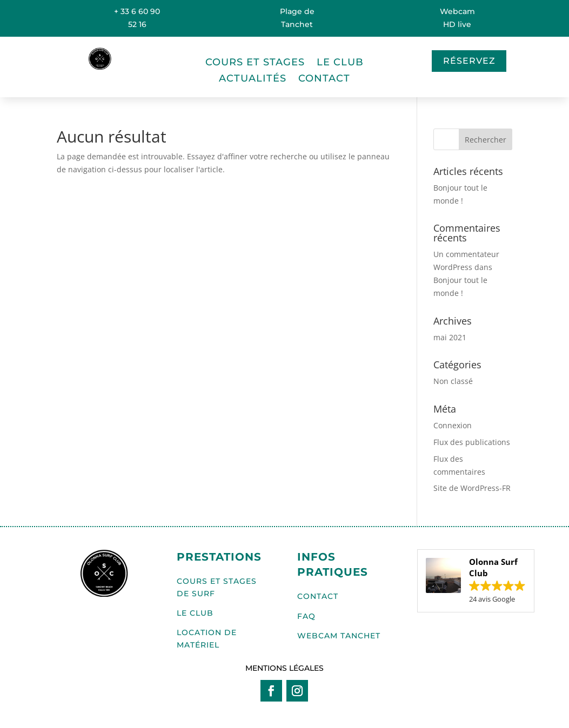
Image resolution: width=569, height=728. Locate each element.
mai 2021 (450, 337)
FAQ (306, 616)
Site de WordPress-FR (472, 488)
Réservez (469, 61)
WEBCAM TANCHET (339, 636)
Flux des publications (472, 442)
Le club (340, 63)
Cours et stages (255, 63)
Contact (324, 79)
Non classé (453, 381)
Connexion (453, 425)
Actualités (253, 79)
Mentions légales (284, 668)
